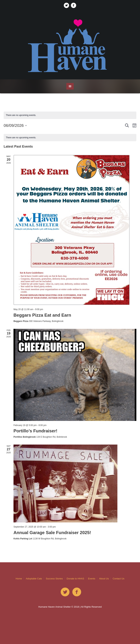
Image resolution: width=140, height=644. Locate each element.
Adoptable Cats (34, 579)
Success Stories (54, 579)
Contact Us (118, 579)
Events (92, 579)
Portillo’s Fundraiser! (35, 431)
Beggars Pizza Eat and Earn (42, 315)
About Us (104, 579)
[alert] (70, 138)
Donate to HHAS (75, 579)
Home (19, 579)
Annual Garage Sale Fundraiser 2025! (52, 533)
